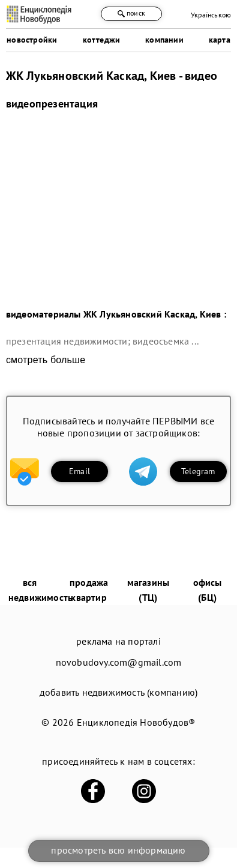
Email (79, 471)
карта (220, 40)
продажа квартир (89, 590)
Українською (211, 15)
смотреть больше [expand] (46, 360)
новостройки (32, 40)
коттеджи (102, 40)
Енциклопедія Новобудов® (136, 722)
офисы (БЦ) (208, 590)
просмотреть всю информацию (118, 850)
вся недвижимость (40, 590)
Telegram (198, 471)
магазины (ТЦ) (148, 590)
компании (164, 40)
